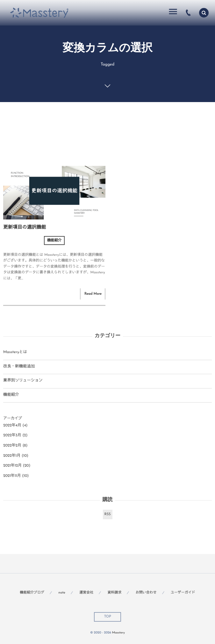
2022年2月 (12, 446)
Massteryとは (15, 352)
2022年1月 (12, 456)
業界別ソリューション (23, 381)
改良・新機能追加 (19, 367)
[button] (204, 13)
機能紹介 (54, 241)
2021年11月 (12, 476)
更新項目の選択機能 (25, 228)
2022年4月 (12, 426)
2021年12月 (12, 466)
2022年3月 (12, 435)
